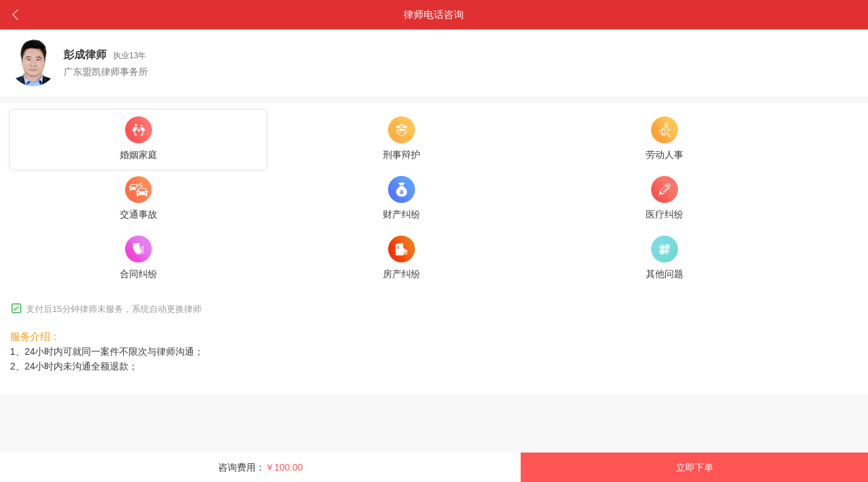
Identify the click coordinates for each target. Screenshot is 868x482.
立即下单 (695, 467)
